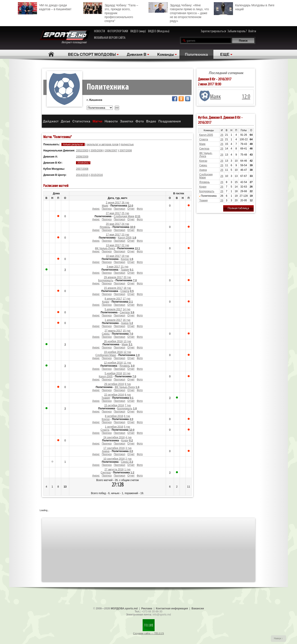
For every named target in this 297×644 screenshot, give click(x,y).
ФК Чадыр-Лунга (105, 248)
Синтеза (125, 312)
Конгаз (125, 259)
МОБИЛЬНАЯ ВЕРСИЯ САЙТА (110, 38)
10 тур (127, 373)
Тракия (125, 270)
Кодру (106, 302)
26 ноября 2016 (113, 341)
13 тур (127, 341)
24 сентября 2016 (114, 437)
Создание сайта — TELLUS (148, 633)
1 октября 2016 (114, 427)
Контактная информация (172, 608)
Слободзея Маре (124, 216)
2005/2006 (97, 151)
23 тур (125, 235)
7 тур (128, 405)
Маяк (105, 206)
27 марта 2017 (113, 331)
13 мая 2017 (113, 245)
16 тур (127, 320)
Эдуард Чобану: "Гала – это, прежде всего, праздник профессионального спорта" (111, 12)
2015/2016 (97, 175)
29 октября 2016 (114, 384)
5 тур (127, 427)
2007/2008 (126, 151)
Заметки (127, 121)
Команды (166, 54)
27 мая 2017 (113, 213)
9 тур (128, 384)
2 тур (128, 459)
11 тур (127, 363)
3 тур (128, 448)
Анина (125, 323)
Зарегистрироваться (213, 31)
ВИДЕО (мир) (138, 31)
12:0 (246, 97)
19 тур (125, 256)
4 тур (128, 437)
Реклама (147, 608)
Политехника (196, 54)
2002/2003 (82, 151)
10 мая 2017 (113, 256)
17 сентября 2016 (114, 448)
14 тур (127, 309)
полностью (127, 144)
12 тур (127, 352)
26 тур (125, 203)
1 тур (127, 469)
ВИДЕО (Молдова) (159, 31)
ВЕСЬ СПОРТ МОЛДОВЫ (92, 54)
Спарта (125, 291)
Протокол (119, 209)
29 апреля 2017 (113, 277)
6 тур (127, 416)
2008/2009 (82, 157)
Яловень (105, 227)
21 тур (124, 267)
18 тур (127, 288)
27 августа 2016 (114, 469)
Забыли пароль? (237, 31)
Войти (252, 31)
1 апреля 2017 (113, 320)
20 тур (127, 277)
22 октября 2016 (114, 395)
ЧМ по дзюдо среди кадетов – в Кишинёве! (45, 7)
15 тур (127, 331)
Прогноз (107, 209)
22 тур (125, 245)
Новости (111, 121)
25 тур (125, 213)
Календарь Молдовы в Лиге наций (244, 7)
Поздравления (170, 121)
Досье (65, 121)
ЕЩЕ (225, 54)
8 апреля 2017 (113, 299)
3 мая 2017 (113, 267)
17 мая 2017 (113, 235)
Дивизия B (137, 54)
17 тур (127, 299)
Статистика (81, 121)
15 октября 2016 (114, 405)
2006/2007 (111, 151)
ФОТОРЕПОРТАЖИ (118, 31)
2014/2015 (82, 175)
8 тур (128, 395)
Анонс (96, 209)
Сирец (106, 334)
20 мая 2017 (113, 224)
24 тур (125, 224)
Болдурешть (106, 280)
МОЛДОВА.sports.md (124, 608)
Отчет (131, 209)
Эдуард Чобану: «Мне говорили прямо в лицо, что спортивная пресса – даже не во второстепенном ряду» (179, 12)
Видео (151, 121)
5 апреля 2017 (113, 309)
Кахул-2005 (125, 238)
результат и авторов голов (103, 144)
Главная (51, 54)
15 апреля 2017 (113, 288)
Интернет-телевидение (65, 37)
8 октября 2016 (114, 416)
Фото (140, 121)
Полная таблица (238, 208)
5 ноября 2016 (113, 373)
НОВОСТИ (100, 31)
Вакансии (198, 608)
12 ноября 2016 (113, 363)
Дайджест (51, 121)
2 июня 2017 (113, 203)
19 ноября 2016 (113, 352)
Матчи (97, 121)
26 (222, 135)
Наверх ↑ (278, 638)
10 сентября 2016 (114, 459)
